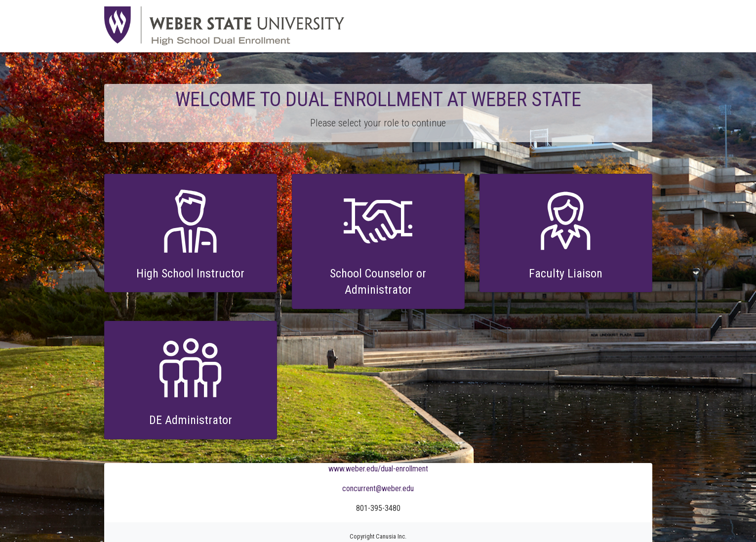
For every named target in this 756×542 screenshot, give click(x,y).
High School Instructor (190, 273)
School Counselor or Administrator (378, 282)
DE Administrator (191, 420)
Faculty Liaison (566, 273)
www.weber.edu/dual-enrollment (378, 469)
